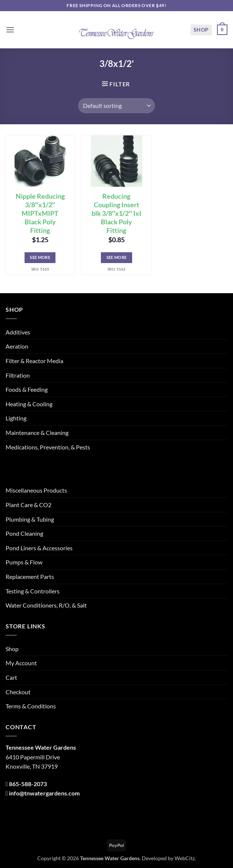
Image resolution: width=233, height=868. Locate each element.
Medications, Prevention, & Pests (48, 447)
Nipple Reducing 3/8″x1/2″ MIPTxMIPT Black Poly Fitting (40, 213)
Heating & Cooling (29, 404)
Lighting (16, 418)
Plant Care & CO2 (28, 505)
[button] (10, 30)
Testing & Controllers (33, 591)
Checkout (18, 692)
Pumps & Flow (24, 562)
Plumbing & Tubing (30, 519)
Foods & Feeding (27, 389)
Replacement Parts (30, 576)
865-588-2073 (28, 784)
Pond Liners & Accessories (39, 548)
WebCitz (185, 858)
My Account (21, 663)
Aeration (17, 346)
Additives (18, 332)
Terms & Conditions (31, 706)
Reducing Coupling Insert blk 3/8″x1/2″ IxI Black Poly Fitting (116, 213)
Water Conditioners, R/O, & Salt (46, 605)
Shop (201, 30)
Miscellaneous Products (36, 490)
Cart (11, 677)
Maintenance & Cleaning (37, 433)
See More (40, 257)
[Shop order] (116, 106)
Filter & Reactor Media (34, 361)
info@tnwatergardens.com (44, 793)
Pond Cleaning (24, 533)
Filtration (18, 375)
